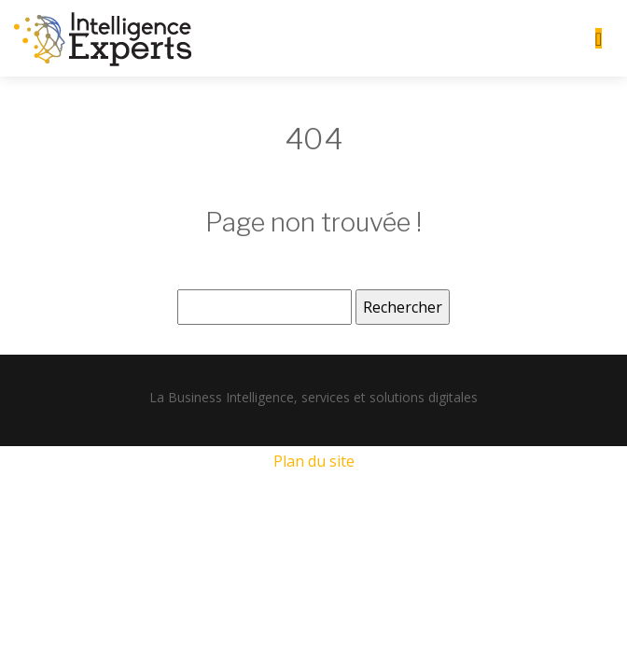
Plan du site (314, 461)
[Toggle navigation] (599, 39)
